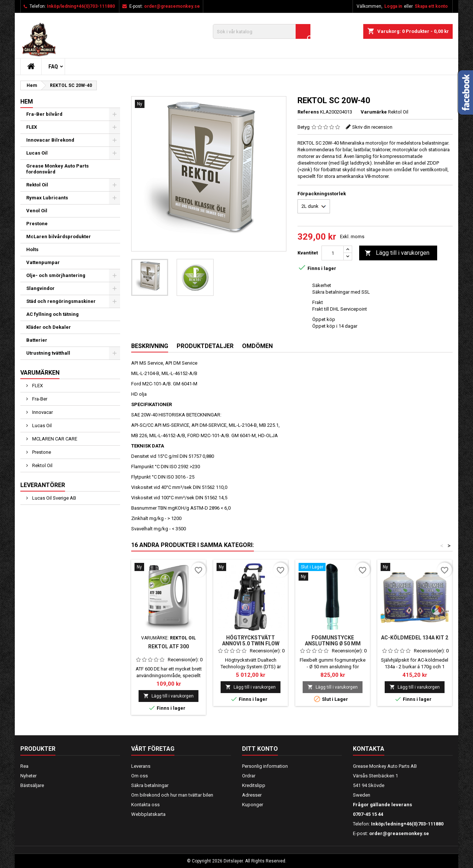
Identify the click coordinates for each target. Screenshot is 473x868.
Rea (24, 766)
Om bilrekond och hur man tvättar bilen (172, 795)
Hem (27, 102)
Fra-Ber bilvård (44, 114)
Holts (32, 249)
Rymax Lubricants (47, 198)
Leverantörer (43, 485)
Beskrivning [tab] (150, 346)
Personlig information (265, 766)
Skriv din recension (372, 127)
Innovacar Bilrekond (50, 140)
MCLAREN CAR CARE (54, 439)
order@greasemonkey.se (172, 6)
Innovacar (42, 412)
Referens (308, 112)
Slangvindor (40, 288)
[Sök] (262, 31)
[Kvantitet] (333, 253)
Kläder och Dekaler (49, 327)
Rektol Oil (37, 185)
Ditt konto (260, 749)
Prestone (37, 224)
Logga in (393, 6)
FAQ (53, 67)
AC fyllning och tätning (52, 314)
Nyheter (28, 776)
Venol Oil (37, 211)
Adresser (252, 795)
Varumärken (40, 373)
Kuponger (253, 805)
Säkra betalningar (150, 785)
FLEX (32, 127)
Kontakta (369, 749)
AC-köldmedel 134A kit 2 (415, 638)
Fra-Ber (39, 399)
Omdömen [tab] (257, 346)
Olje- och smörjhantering (56, 275)
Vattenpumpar (43, 262)
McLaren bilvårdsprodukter (59, 237)
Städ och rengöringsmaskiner (61, 301)
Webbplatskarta (148, 814)
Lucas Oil (37, 153)
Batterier (37, 340)
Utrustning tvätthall (48, 353)
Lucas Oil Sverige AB (54, 498)
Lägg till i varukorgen (397, 253)
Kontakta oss (145, 805)
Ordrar (249, 776)
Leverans (141, 766)
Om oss (139, 776)
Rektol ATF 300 (169, 646)
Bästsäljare (32, 785)
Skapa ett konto (431, 6)
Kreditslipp (254, 785)
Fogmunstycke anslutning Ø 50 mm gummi (333, 644)
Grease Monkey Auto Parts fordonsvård (57, 169)
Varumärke (374, 112)
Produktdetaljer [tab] (205, 346)
